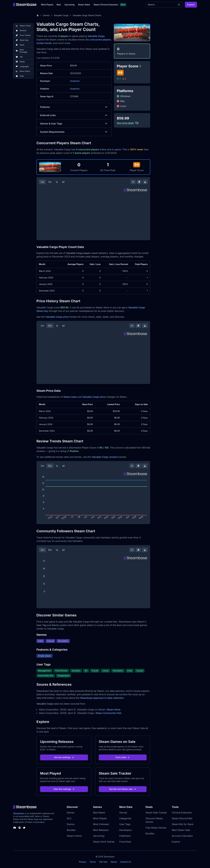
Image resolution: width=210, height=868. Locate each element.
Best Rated (99, 813)
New (59, 5)
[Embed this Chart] (133, 182)
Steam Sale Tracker (156, 813)
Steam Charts (74, 836)
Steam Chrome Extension (106, 5)
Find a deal (123, 757)
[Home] (38, 15)
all (63, 182)
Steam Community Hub (108, 713)
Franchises (125, 842)
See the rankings (64, 757)
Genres (123, 813)
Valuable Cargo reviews (105, 457)
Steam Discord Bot (182, 818)
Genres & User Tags (74, 124)
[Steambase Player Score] (140, 66)
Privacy (83, 862)
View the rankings (64, 789)
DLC (69, 818)
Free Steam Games (156, 828)
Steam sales (70, 397)
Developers (126, 830)
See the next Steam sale (123, 789)
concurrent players (100, 40)
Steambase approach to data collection (102, 698)
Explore (191, 5)
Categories (125, 818)
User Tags (125, 824)
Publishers (125, 836)
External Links (74, 115)
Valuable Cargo (61, 15)
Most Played (47, 5)
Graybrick (75, 81)
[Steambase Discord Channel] (15, 828)
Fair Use (103, 862)
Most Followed (101, 824)
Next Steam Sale (181, 830)
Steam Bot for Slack (183, 824)
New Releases (101, 830)
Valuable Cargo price (57, 317)
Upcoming (69, 5)
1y (57, 182)
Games (46, 15)
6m (50, 326)
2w (42, 182)
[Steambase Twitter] (24, 828)
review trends (44, 43)
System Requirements (74, 132)
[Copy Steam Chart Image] (139, 182)
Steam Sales (84, 5)
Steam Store (113, 710)
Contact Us (126, 862)
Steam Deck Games (104, 842)
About (114, 862)
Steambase (19, 813)
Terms (93, 862)
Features (74, 107)
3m (50, 182)
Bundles (71, 830)
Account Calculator (182, 836)
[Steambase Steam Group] (20, 828)
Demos (71, 824)
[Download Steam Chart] (145, 182)
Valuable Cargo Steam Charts (87, 15)
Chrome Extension (182, 813)
